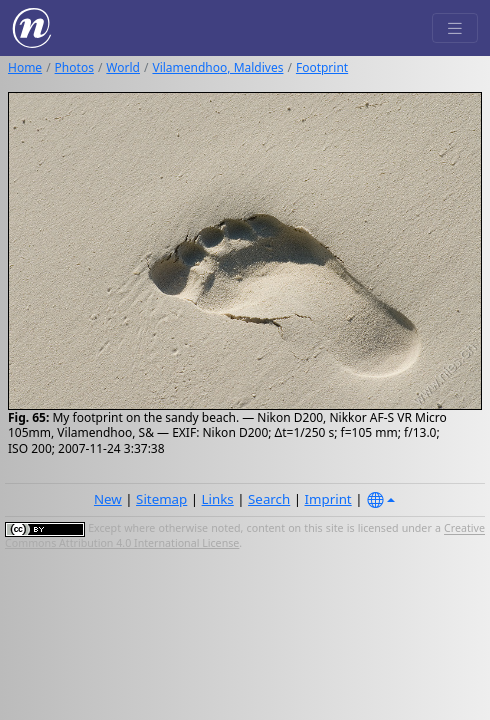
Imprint (328, 499)
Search (269, 499)
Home (25, 67)
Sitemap (161, 499)
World (123, 67)
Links (218, 499)
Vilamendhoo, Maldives (217, 67)
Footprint (322, 67)
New (108, 499)
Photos (74, 67)
